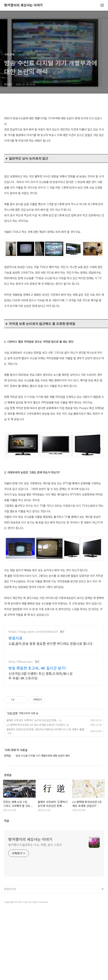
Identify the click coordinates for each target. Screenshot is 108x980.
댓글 (7, 890)
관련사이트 (10, 958)
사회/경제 (12, 782)
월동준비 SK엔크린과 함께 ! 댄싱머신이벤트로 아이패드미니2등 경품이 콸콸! (46, 798)
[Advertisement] (54, 651)
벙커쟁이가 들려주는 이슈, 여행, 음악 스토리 (35, 914)
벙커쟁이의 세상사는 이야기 (23, 5)
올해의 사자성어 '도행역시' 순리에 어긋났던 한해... (32, 789)
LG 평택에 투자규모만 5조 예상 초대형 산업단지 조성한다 (36, 794)
